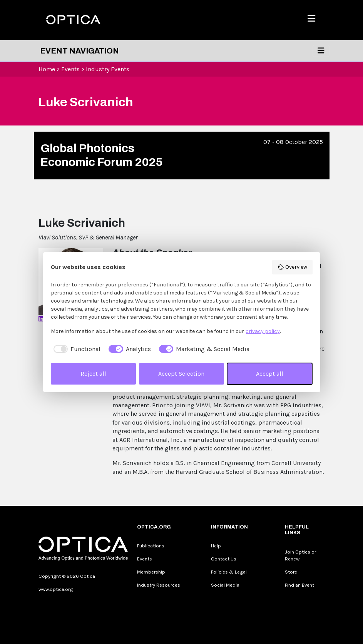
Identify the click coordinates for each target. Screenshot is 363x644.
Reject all (93, 374)
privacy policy (263, 331)
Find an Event (299, 585)
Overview (292, 267)
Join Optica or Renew (300, 555)
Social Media (225, 585)
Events (70, 69)
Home (47, 69)
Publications (151, 546)
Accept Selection (181, 374)
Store (291, 572)
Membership (151, 572)
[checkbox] (76, 349)
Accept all (270, 374)
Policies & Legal (229, 572)
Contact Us (224, 559)
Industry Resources (159, 585)
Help (216, 546)
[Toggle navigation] (321, 51)
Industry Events (108, 69)
